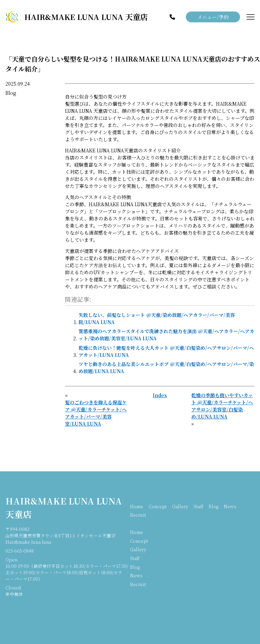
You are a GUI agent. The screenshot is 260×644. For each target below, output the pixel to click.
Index (160, 395)
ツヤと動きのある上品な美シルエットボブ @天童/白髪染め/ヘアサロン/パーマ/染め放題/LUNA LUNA (166, 368)
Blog (11, 93)
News (230, 506)
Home (137, 506)
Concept (158, 506)
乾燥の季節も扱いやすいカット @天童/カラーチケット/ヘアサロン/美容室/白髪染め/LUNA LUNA (222, 406)
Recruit (138, 515)
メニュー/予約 (213, 17)
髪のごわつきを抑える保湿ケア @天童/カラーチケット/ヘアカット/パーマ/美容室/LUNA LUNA (96, 413)
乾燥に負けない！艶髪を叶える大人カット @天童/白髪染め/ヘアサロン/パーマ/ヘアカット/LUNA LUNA (166, 351)
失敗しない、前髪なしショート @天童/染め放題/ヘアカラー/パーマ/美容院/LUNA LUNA (157, 318)
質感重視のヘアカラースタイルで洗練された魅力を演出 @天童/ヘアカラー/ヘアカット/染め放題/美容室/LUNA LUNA (166, 335)
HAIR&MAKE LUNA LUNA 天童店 (64, 507)
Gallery (180, 506)
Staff (198, 506)
